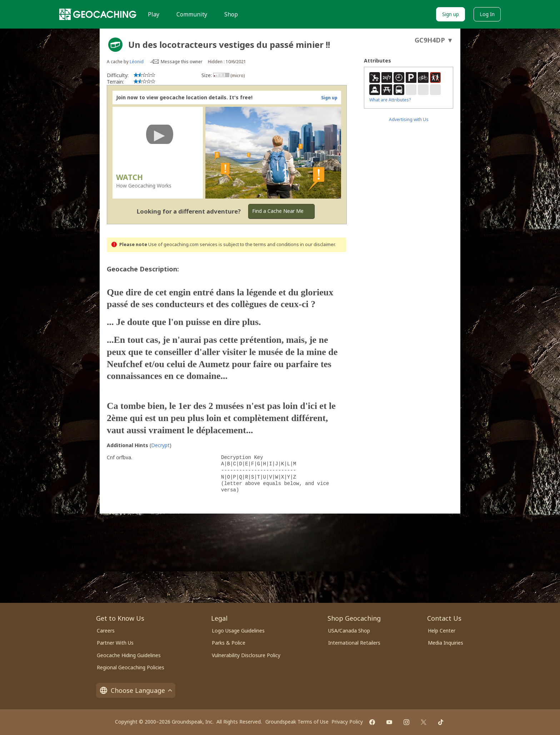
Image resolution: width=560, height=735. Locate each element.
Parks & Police (229, 643)
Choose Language (136, 690)
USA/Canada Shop (349, 631)
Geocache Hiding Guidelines (129, 655)
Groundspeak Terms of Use (297, 722)
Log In (487, 14)
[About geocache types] (115, 45)
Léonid (137, 62)
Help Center (442, 631)
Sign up (451, 14)
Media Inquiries (446, 643)
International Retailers (354, 643)
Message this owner (182, 62)
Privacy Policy (347, 722)
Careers (106, 631)
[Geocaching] (98, 14)
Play (154, 14)
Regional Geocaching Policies (131, 667)
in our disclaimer (317, 244)
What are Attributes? (390, 100)
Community (192, 14)
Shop (231, 14)
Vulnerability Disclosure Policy (246, 655)
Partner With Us (115, 643)
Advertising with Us (409, 119)
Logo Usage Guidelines (238, 631)
